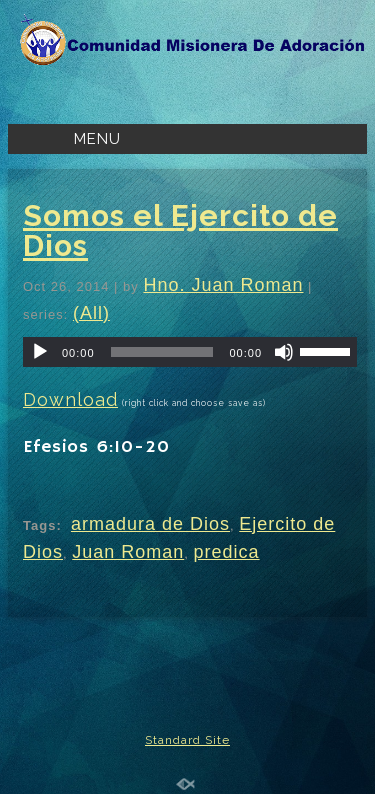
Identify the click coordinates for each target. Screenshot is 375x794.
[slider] (162, 352)
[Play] (40, 352)
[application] (190, 352)
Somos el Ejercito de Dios (180, 230)
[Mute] (284, 352)
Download (70, 399)
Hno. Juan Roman (223, 285)
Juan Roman (128, 552)
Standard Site (187, 740)
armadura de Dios (150, 524)
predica (227, 552)
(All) (91, 313)
